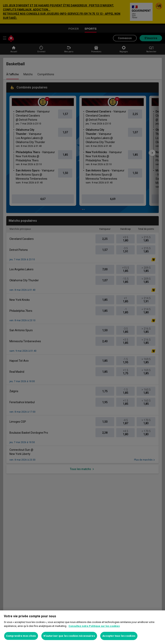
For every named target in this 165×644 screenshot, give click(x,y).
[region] (82, 627)
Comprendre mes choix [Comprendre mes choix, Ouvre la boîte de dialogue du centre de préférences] (21, 636)
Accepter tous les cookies (119, 636)
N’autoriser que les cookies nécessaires (69, 636)
